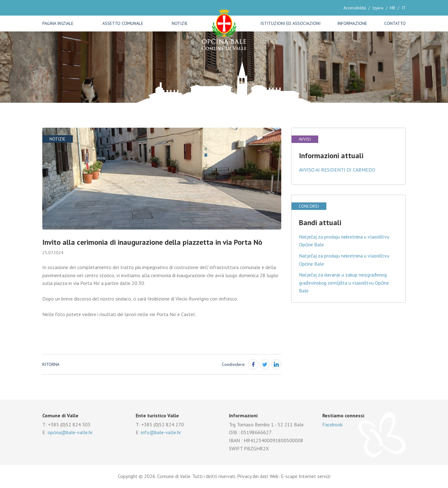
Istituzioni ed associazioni (290, 23)
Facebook (332, 424)
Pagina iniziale (58, 23)
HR (392, 8)
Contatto (395, 23)
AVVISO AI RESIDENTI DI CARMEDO (337, 170)
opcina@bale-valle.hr (70, 432)
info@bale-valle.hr (161, 432)
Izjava (378, 8)
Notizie (180, 23)
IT (404, 8)
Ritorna (51, 364)
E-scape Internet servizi (306, 476)
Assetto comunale (123, 23)
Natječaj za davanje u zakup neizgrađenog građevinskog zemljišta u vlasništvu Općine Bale (344, 283)
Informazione (352, 23)
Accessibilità (355, 8)
